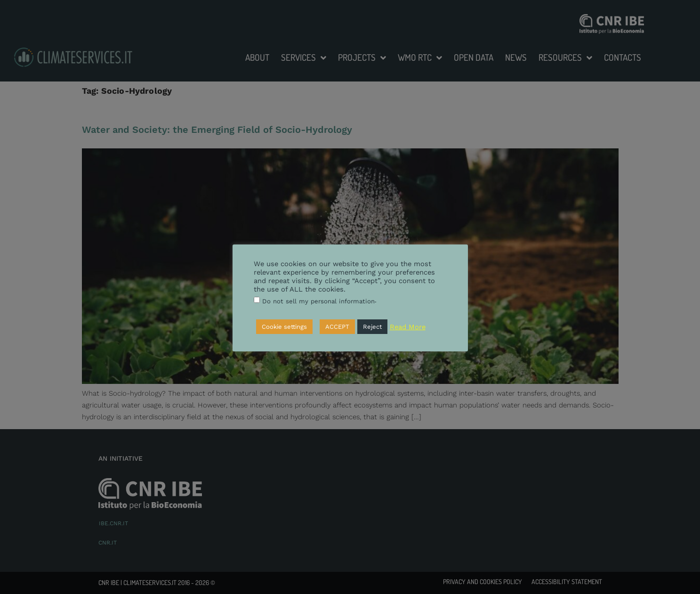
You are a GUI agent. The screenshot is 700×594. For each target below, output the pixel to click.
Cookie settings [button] (284, 327)
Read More (408, 327)
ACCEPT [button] (337, 327)
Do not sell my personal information (318, 301)
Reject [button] (372, 327)
